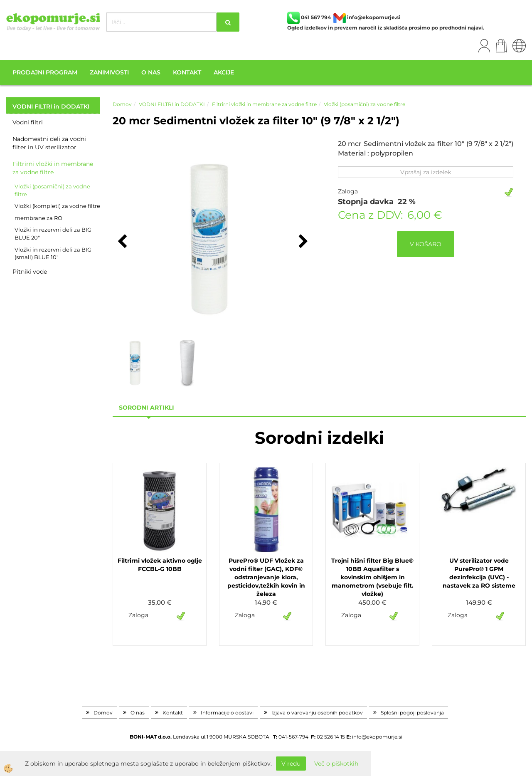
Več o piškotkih (336, 764)
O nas (151, 72)
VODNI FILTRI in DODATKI (172, 104)
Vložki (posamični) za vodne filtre (52, 190)
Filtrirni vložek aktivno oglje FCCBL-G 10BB (160, 565)
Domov (122, 104)
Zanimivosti (109, 72)
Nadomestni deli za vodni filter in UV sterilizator (49, 143)
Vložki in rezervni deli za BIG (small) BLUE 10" (53, 253)
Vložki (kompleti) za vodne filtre (57, 206)
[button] (302, 242)
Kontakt (187, 72)
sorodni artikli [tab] (147, 408)
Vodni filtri (28, 122)
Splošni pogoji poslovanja (412, 713)
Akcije (224, 72)
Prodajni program (45, 72)
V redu (291, 764)
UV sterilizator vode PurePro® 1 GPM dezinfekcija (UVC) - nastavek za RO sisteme (479, 573)
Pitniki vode (30, 272)
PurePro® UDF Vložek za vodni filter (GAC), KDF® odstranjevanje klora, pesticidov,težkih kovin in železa (266, 577)
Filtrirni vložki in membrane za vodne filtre (53, 168)
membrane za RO (38, 218)
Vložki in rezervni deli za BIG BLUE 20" (53, 234)
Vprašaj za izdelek (426, 172)
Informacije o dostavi (227, 713)
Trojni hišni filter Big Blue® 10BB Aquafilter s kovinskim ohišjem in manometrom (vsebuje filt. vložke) (372, 577)
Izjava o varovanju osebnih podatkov (317, 713)
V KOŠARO (426, 244)
